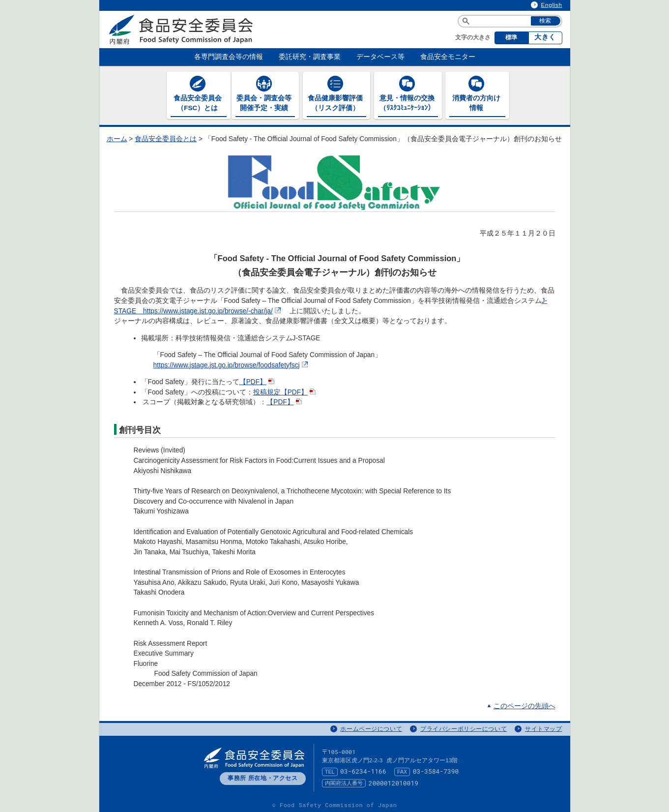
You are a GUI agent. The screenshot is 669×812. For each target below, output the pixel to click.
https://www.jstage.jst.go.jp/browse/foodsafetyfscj (232, 363)
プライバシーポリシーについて (464, 727)
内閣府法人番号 (344, 782)
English (552, 5)
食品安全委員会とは (166, 137)
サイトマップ (544, 727)
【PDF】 (258, 380)
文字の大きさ (473, 37)
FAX (402, 770)
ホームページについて (371, 727)
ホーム (117, 137)
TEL (330, 770)
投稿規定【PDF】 (286, 390)
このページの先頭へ (524, 704)
